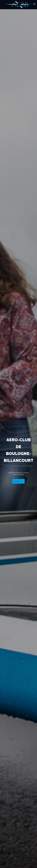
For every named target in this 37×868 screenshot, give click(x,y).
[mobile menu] (34, 4)
